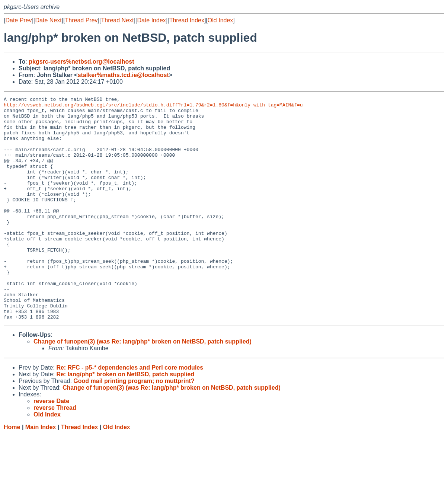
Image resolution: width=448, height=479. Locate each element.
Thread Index (187, 20)
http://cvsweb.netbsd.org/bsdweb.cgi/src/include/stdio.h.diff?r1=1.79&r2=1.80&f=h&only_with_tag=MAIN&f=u (153, 107)
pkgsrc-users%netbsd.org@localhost (81, 62)
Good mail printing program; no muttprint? (134, 426)
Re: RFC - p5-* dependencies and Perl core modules (130, 412)
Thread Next (117, 20)
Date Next (48, 20)
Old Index (220, 20)
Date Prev (18, 20)
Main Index (41, 472)
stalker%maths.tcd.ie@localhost (123, 75)
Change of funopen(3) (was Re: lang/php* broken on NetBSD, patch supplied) (143, 386)
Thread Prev (81, 20)
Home (12, 472)
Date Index (151, 20)
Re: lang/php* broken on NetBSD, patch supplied (125, 419)
